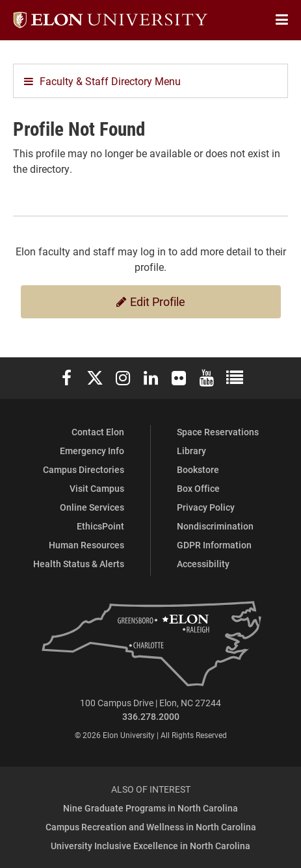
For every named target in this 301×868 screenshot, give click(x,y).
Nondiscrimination (215, 526)
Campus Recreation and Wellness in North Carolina (151, 827)
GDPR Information (214, 545)
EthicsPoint (100, 526)
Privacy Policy (206, 507)
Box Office (198, 488)
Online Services (92, 507)
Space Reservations (218, 432)
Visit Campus (97, 488)
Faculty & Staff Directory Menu (102, 81)
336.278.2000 (151, 716)
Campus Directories (84, 469)
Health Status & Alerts (79, 564)
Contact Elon (98, 432)
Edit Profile (151, 301)
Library (191, 451)
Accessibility (203, 564)
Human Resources (86, 545)
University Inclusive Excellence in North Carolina (150, 846)
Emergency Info (92, 451)
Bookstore (198, 469)
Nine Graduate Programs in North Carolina (150, 808)
